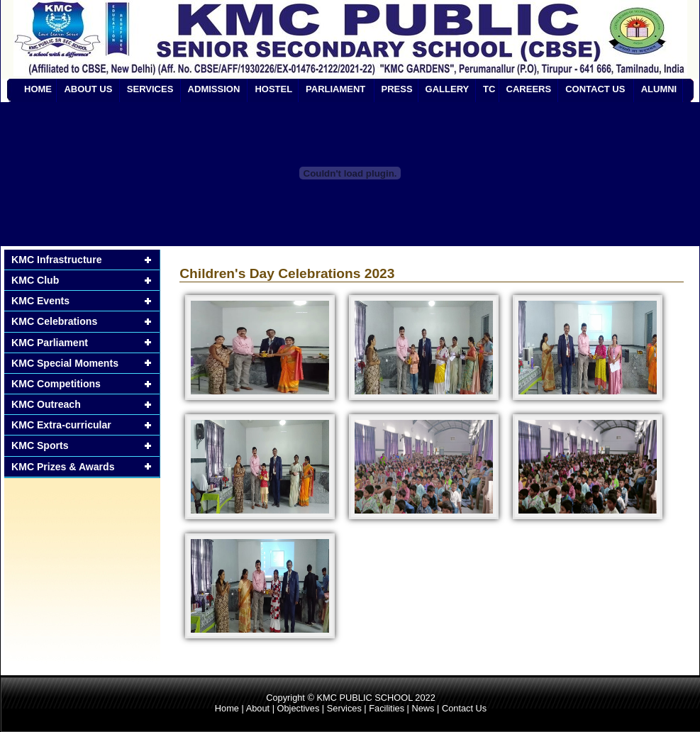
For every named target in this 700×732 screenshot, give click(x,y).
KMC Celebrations (54, 321)
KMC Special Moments (65, 363)
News (423, 708)
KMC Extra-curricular (61, 425)
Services (344, 708)
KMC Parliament (50, 343)
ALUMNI (659, 89)
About (258, 708)
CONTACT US (595, 89)
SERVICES (150, 89)
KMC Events (40, 301)
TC (489, 89)
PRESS (397, 89)
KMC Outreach (46, 404)
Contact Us (464, 708)
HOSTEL (273, 89)
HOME (38, 89)
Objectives (299, 708)
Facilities (387, 708)
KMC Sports (40, 445)
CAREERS (529, 89)
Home (227, 708)
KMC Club (35, 280)
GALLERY (448, 89)
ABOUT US (88, 89)
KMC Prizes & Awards (63, 467)
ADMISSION (214, 89)
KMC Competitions (56, 384)
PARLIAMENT (335, 89)
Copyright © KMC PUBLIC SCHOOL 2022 (351, 698)
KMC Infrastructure (57, 260)
